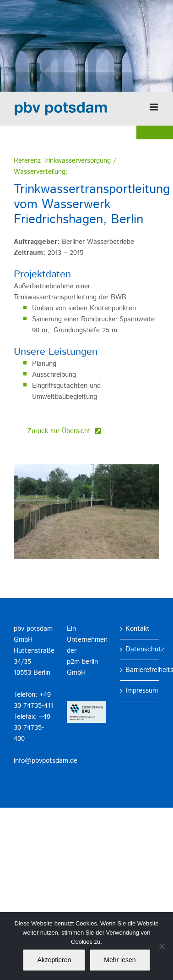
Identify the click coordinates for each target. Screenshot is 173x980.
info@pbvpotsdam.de (46, 761)
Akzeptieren (54, 960)
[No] (162, 946)
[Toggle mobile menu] (154, 107)
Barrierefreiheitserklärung (140, 670)
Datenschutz (140, 649)
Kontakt (138, 629)
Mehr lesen (120, 960)
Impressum (140, 691)
